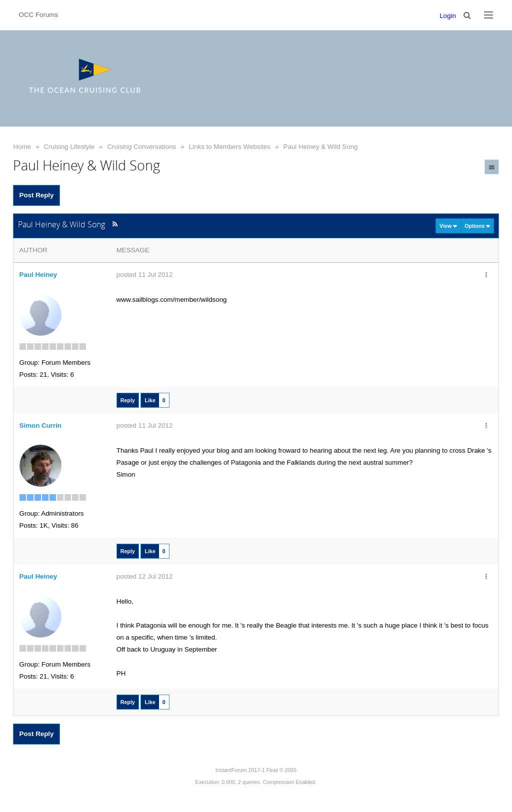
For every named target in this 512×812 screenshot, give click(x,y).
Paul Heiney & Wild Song (321, 147)
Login (448, 16)
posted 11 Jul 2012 (145, 275)
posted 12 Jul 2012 (145, 576)
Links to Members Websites (230, 147)
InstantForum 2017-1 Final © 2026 (256, 770)
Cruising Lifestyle (69, 147)
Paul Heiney (38, 275)
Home (22, 147)
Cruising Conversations (141, 147)
